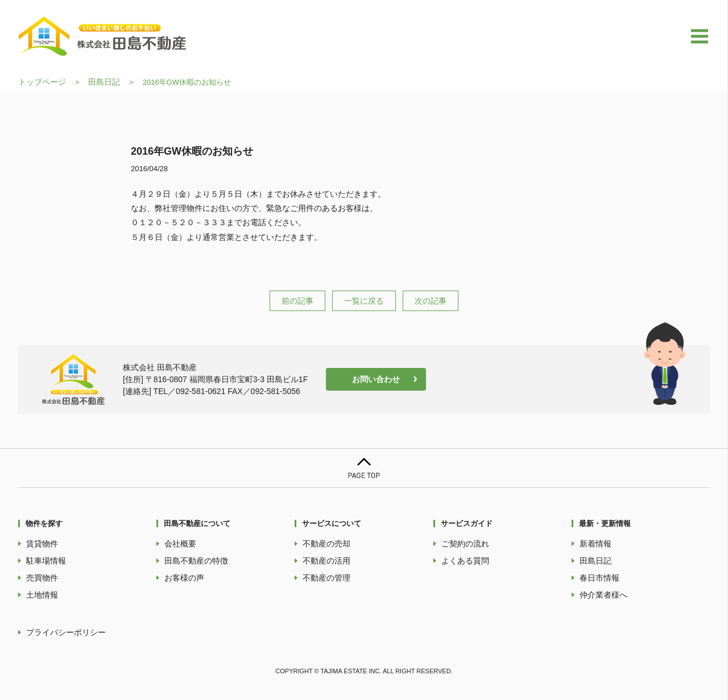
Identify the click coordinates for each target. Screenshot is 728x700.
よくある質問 (465, 561)
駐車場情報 (46, 561)
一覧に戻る (364, 301)
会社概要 (180, 544)
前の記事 (297, 301)
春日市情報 (599, 578)
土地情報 (42, 595)
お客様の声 (184, 578)
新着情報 (595, 544)
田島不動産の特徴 (196, 561)
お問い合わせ (376, 379)
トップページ (42, 82)
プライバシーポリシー (66, 632)
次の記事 (431, 301)
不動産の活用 (326, 561)
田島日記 (104, 82)
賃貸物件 (42, 544)
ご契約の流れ (465, 544)
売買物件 (42, 578)
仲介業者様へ (603, 595)
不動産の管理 (326, 578)
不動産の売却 (326, 544)
